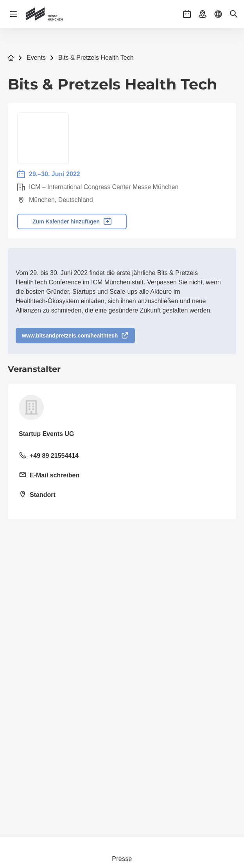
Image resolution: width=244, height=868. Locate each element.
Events (36, 58)
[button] (187, 14)
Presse (122, 859)
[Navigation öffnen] (13, 14)
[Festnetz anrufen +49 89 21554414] (122, 456)
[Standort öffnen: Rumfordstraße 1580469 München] (122, 495)
